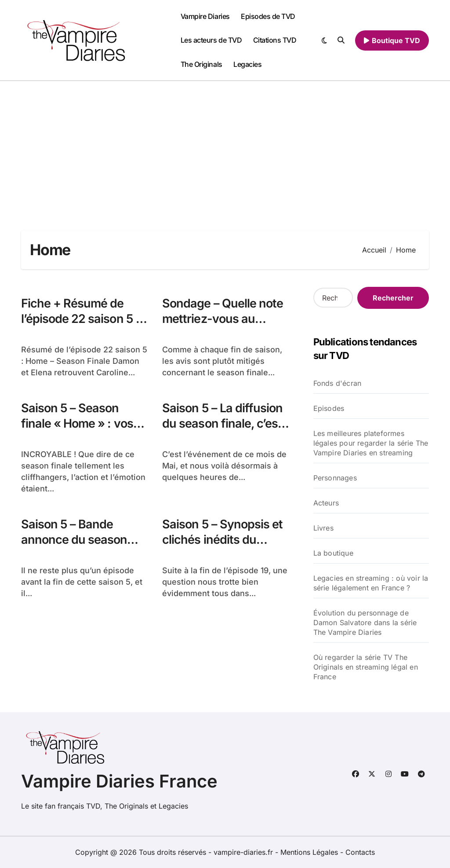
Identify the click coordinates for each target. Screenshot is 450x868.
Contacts (360, 852)
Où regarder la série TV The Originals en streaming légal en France (366, 667)
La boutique (333, 553)
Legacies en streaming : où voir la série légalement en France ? (371, 583)
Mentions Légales (310, 852)
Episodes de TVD (268, 16)
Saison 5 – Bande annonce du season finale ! (74, 540)
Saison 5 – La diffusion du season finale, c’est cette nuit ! (222, 423)
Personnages (335, 478)
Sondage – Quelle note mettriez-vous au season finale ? (223, 319)
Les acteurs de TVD (211, 40)
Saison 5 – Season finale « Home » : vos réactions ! (77, 423)
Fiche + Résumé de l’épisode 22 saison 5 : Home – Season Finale (80, 319)
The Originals (201, 64)
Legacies (247, 64)
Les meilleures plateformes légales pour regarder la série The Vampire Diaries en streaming (371, 443)
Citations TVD (275, 40)
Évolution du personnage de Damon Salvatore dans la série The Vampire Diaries (365, 623)
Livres (323, 528)
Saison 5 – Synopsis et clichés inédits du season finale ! (222, 540)
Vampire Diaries (205, 16)
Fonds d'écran (337, 383)
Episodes (329, 408)
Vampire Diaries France (119, 781)
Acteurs (326, 503)
